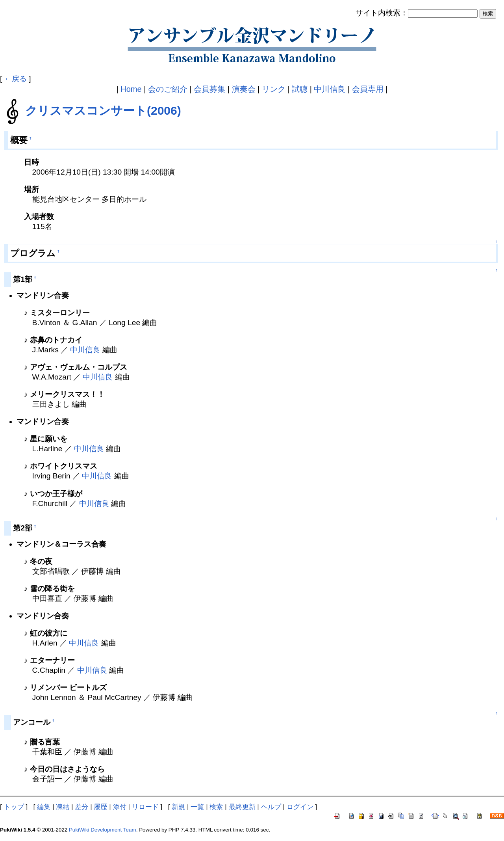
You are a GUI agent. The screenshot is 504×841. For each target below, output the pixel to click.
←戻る (16, 79)
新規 (178, 807)
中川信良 (330, 89)
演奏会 (244, 89)
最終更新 (242, 807)
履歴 (100, 807)
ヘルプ (271, 807)
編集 (44, 807)
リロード (145, 807)
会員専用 (368, 89)
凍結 (63, 807)
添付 (120, 807)
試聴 (300, 89)
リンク (274, 89)
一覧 (197, 807)
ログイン (300, 807)
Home (131, 89)
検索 (216, 807)
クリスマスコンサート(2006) (103, 111)
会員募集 (209, 89)
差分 (82, 807)
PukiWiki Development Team (103, 830)
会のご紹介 (168, 89)
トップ (14, 807)
